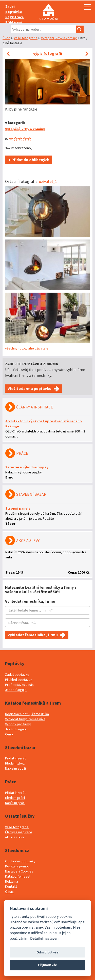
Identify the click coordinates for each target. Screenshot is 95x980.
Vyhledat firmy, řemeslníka (25, 719)
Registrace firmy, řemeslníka (27, 714)
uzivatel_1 (48, 181)
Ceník (9, 734)
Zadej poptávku (14, 9)
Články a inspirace (19, 832)
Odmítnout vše (48, 952)
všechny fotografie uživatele (27, 348)
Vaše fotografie (26, 38)
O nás (9, 891)
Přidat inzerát (15, 758)
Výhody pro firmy (18, 724)
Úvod (6, 38)
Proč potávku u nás (19, 685)
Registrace (15, 17)
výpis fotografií (48, 53)
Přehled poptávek (19, 680)
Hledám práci (15, 798)
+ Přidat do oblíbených (29, 160)
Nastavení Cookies (19, 871)
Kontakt (11, 886)
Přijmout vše (47, 965)
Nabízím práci (15, 803)
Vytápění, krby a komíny (59, 38)
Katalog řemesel (18, 876)
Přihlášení (14, 22)
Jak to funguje (16, 690)
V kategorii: (15, 123)
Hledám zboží (15, 763)
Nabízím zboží (15, 768)
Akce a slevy (15, 837)
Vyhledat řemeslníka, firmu (33, 635)
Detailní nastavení (45, 939)
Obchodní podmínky (20, 861)
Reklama (12, 881)
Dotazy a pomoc (17, 866)
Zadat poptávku (17, 674)
